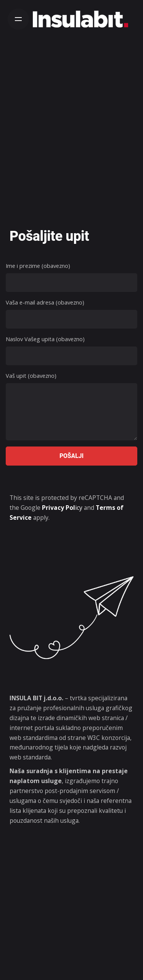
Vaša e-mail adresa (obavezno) (71, 314)
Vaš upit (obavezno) (71, 407)
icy (62, 508)
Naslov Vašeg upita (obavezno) (71, 350)
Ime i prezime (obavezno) (71, 277)
